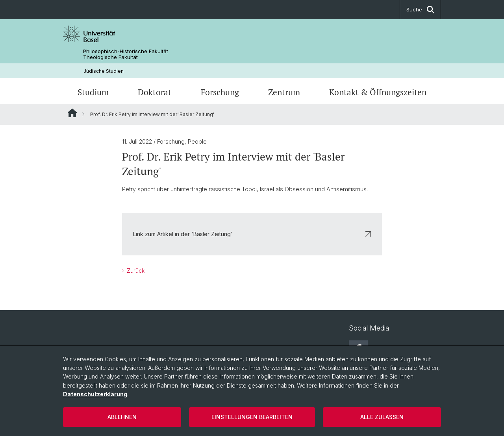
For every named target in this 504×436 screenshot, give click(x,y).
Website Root (72, 113)
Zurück (135, 271)
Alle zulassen (382, 417)
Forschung (220, 92)
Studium (93, 92)
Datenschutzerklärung (95, 394)
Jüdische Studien (104, 71)
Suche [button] (420, 10)
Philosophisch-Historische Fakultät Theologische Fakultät (126, 54)
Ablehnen (122, 417)
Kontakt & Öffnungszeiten (378, 92)
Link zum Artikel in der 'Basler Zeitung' (252, 234)
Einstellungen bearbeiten (252, 417)
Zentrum (284, 92)
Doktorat (155, 92)
